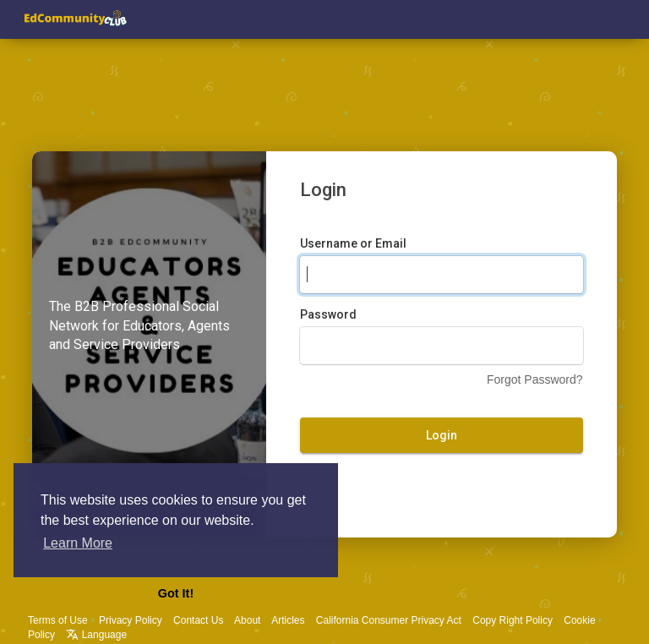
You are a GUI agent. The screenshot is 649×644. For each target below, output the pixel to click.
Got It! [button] (176, 593)
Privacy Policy (131, 620)
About (247, 620)
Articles (288, 620)
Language (96, 635)
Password (328, 314)
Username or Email (353, 243)
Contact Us (198, 620)
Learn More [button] (78, 543)
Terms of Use (58, 620)
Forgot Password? (535, 379)
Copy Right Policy (513, 620)
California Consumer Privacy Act (389, 620)
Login (442, 435)
